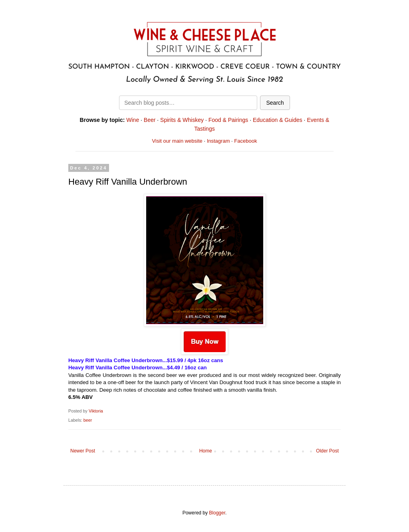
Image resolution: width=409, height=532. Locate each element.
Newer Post (83, 451)
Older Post (327, 451)
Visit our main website (177, 141)
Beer (150, 120)
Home (206, 451)
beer (88, 420)
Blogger (217, 513)
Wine (133, 120)
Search (275, 103)
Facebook (245, 141)
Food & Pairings (228, 120)
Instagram (218, 141)
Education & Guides (278, 120)
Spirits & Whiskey (182, 120)
